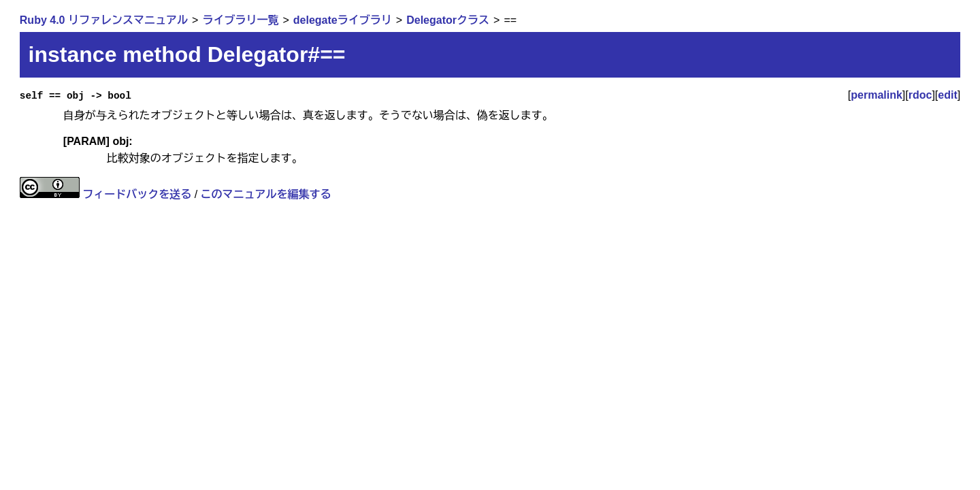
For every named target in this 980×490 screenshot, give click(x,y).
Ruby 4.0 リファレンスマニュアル (104, 20)
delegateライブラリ (343, 20)
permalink (877, 95)
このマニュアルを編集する (266, 194)
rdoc (920, 95)
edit (947, 95)
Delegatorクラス (448, 20)
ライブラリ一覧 (240, 20)
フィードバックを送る (137, 194)
